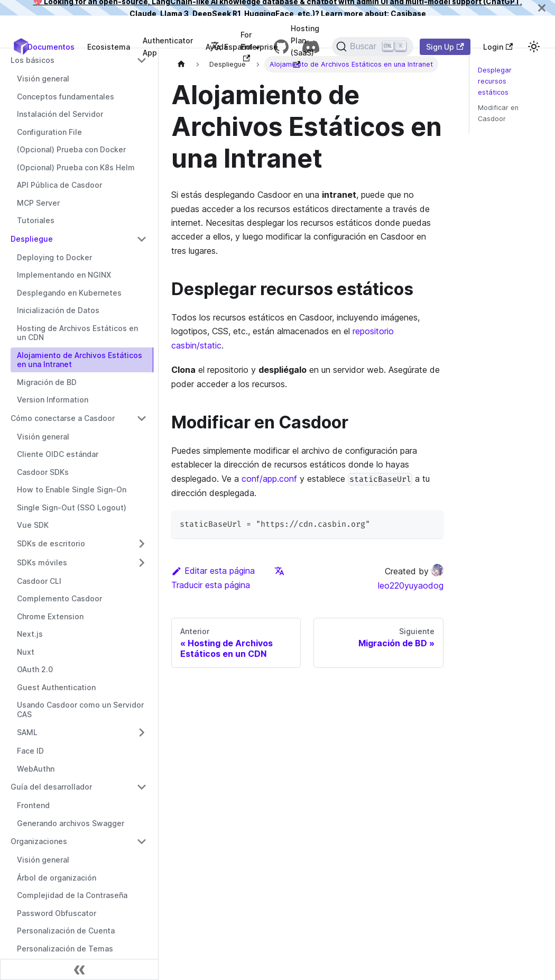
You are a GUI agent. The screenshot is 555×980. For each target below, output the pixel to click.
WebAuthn (36, 769)
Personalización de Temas (65, 949)
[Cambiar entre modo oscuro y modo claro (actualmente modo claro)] (534, 47)
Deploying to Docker (54, 257)
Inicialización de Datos (58, 310)
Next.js (30, 634)
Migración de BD (47, 382)
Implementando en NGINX (64, 275)
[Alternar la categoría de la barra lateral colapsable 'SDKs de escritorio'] (142, 544)
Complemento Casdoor (59, 598)
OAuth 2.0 (35, 669)
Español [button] (232, 47)
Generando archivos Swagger (71, 823)
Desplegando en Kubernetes (69, 293)
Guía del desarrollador (51, 787)
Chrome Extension (50, 616)
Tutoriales (36, 220)
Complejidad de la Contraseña (72, 895)
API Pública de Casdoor (59, 185)
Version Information (53, 400)
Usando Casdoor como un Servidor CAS (80, 709)
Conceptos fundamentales (66, 97)
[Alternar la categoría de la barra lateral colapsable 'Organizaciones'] (142, 841)
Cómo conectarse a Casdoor (63, 418)
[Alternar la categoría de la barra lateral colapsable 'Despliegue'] (142, 239)
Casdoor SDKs (43, 472)
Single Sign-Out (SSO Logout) (72, 507)
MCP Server (38, 203)
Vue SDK (33, 525)
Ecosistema (109, 47)
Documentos (51, 47)
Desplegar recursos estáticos (495, 81)
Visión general (43, 79)
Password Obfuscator (57, 913)
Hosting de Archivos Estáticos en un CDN (77, 333)
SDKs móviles (42, 562)
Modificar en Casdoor (498, 113)
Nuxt (26, 652)
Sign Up (445, 47)
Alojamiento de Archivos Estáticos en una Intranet (80, 360)
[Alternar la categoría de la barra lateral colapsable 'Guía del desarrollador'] (142, 787)
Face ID (30, 751)
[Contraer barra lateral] (79, 969)
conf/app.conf (269, 479)
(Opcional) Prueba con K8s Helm (76, 167)
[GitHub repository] (281, 47)
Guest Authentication (56, 687)
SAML (27, 732)
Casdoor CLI (39, 581)
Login (498, 47)
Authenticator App (168, 47)
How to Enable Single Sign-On (72, 489)
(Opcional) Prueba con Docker (71, 149)
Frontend (33, 805)
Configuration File (49, 132)
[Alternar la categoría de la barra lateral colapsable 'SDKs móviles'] (142, 563)
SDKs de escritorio (51, 543)
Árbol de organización (57, 878)
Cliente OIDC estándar (58, 454)
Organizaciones (39, 841)
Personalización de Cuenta (66, 931)
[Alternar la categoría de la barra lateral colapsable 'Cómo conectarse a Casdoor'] (142, 418)
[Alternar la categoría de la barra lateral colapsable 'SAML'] (142, 732)
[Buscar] (373, 47)
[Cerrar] (542, 8)
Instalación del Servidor (60, 114)
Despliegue (32, 239)
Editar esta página (213, 571)
